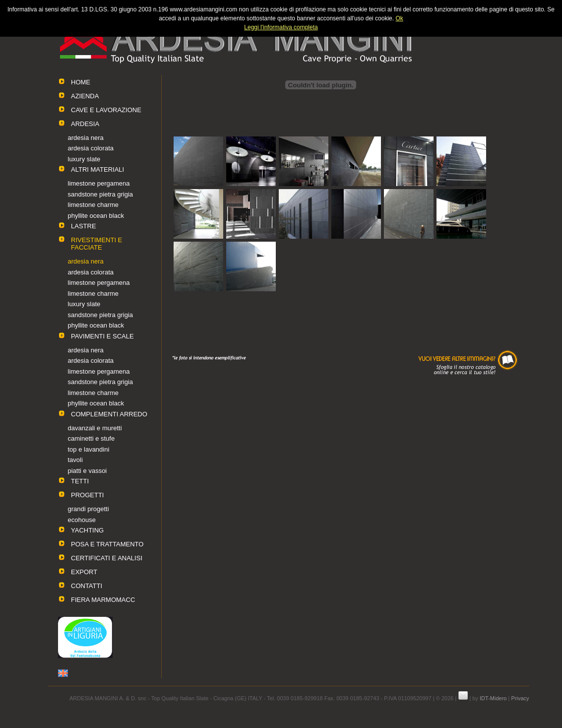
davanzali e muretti (95, 428)
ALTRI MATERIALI (97, 169)
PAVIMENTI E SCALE (102, 336)
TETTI (80, 481)
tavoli (75, 460)
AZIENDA (85, 96)
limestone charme (94, 205)
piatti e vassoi (88, 471)
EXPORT (84, 572)
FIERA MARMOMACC (103, 600)
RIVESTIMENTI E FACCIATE (96, 244)
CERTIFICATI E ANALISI (107, 558)
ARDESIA (85, 124)
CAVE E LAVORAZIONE (106, 110)
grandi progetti (89, 509)
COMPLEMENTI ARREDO (109, 414)
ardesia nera (86, 138)
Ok (399, 18)
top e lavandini (89, 449)
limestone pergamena (99, 183)
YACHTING (87, 530)
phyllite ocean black (96, 216)
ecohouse (82, 520)
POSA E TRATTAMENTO (107, 544)
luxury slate (84, 159)
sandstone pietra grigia (101, 194)
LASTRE (84, 226)
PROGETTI (87, 495)
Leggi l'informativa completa (281, 27)
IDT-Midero (493, 698)
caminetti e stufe (92, 438)
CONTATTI (87, 586)
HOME (81, 82)
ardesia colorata (91, 148)
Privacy (520, 698)
